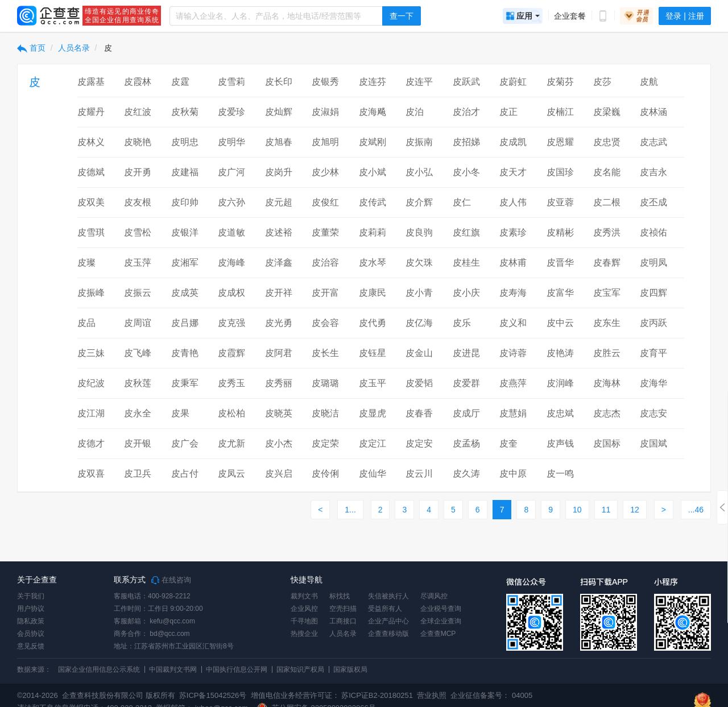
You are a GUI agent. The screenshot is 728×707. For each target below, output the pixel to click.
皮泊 (415, 112)
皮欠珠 (419, 262)
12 (635, 510)
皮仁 (462, 202)
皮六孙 (231, 202)
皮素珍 (513, 232)
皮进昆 (466, 353)
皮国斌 (653, 443)
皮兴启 (279, 474)
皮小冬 (466, 172)
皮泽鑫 (279, 262)
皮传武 (373, 202)
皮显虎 (373, 413)
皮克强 (231, 323)
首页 (31, 48)
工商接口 (343, 621)
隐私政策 (31, 621)
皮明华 (231, 142)
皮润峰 (560, 383)
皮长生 (325, 353)
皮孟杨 (466, 443)
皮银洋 (185, 232)
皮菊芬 (560, 82)
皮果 (180, 413)
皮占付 (185, 474)
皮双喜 (91, 474)
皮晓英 (279, 413)
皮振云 (138, 293)
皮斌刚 (373, 142)
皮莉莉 (373, 232)
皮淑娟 (325, 112)
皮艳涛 (560, 353)
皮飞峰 (138, 353)
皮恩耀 (560, 142)
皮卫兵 (138, 474)
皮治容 (325, 262)
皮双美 (91, 202)
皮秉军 (185, 383)
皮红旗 (466, 232)
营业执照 (431, 695)
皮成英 (185, 293)
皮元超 (279, 202)
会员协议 (31, 634)
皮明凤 (653, 262)
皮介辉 (419, 202)
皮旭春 (279, 142)
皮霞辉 (231, 353)
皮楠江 (560, 112)
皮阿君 (279, 353)
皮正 (508, 112)
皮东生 (607, 323)
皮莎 (602, 82)
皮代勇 (373, 323)
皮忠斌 (560, 413)
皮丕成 (653, 202)
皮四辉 (653, 293)
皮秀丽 (279, 383)
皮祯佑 (653, 232)
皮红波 (138, 112)
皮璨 (86, 262)
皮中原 (513, 474)
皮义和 (513, 323)
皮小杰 (279, 443)
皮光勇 (279, 323)
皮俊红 (325, 202)
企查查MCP (438, 634)
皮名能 (607, 172)
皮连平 (419, 82)
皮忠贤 (607, 142)
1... (350, 510)
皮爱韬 (419, 383)
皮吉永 (653, 172)
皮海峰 (231, 262)
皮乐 (462, 323)
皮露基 (91, 82)
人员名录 (74, 48)
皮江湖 (91, 413)
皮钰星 (373, 353)
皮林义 (91, 142)
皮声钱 (560, 443)
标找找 (340, 596)
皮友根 (138, 202)
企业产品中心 (388, 621)
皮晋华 (560, 262)
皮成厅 (466, 413)
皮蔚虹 (513, 82)
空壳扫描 (343, 609)
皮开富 (325, 293)
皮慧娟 (513, 413)
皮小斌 (373, 172)
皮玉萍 (138, 262)
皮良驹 (419, 232)
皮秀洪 (607, 232)
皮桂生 (466, 262)
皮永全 (138, 413)
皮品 (86, 323)
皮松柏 (231, 413)
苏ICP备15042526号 (213, 695)
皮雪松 (138, 232)
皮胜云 (607, 353)
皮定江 (373, 443)
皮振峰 (91, 293)
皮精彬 (560, 232)
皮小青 (419, 293)
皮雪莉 (231, 82)
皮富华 (560, 293)
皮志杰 (607, 413)
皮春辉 (607, 262)
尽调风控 (434, 596)
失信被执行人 (388, 596)
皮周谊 (138, 323)
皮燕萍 (513, 383)
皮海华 (653, 383)
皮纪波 (91, 383)
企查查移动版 (388, 634)
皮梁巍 (607, 112)
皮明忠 (185, 142)
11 (606, 510)
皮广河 (231, 172)
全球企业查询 (441, 621)
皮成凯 (513, 142)
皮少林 (325, 172)
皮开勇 (138, 172)
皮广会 (185, 443)
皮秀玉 (231, 383)
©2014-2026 (38, 695)
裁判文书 (304, 596)
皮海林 (607, 383)
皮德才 (91, 443)
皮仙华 (373, 474)
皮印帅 (185, 202)
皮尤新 (231, 443)
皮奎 (508, 443)
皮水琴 (373, 262)
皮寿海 (513, 293)
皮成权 (231, 293)
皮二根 (607, 202)
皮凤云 (231, 474)
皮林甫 (513, 262)
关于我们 (31, 596)
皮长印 (279, 82)
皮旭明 (325, 142)
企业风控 (304, 609)
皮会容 (325, 323)
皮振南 (419, 142)
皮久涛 (466, 474)
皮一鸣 (560, 474)
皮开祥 (279, 293)
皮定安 (419, 443)
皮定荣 (325, 443)
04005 (522, 695)
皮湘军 (185, 262)
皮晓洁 (325, 413)
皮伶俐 (325, 474)
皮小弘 (419, 172)
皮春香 (419, 413)
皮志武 (653, 142)
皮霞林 (138, 82)
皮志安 (653, 413)
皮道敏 (231, 232)
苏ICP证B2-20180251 (377, 695)
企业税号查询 (441, 609)
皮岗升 (279, 172)
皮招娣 (466, 142)
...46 (696, 510)
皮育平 (653, 353)
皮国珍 (560, 172)
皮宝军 (607, 293)
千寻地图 (304, 621)
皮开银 (138, 443)
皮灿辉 (279, 112)
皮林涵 (653, 112)
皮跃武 (466, 82)
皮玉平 (373, 383)
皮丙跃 (653, 323)
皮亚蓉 (560, 202)
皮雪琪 (91, 232)
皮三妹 (91, 353)
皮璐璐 (325, 383)
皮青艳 (185, 353)
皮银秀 (325, 82)
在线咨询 (171, 580)
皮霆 (180, 82)
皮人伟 (513, 202)
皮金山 (419, 353)
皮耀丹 (91, 112)
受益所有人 (385, 609)
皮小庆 (466, 293)
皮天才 (513, 172)
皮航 (649, 82)
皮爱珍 (231, 112)
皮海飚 (373, 112)
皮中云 (560, 323)
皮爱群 (466, 383)
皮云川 (419, 474)
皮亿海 (419, 323)
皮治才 (466, 112)
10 (577, 510)
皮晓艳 (138, 142)
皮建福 (185, 172)
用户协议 (31, 609)
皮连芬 (373, 82)
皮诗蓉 (513, 353)
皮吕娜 (185, 323)
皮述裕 (279, 232)
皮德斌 (91, 172)
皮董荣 (325, 232)
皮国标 (607, 443)
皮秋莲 (138, 383)
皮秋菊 (185, 112)
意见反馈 (31, 646)
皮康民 (373, 293)
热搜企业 (304, 634)
